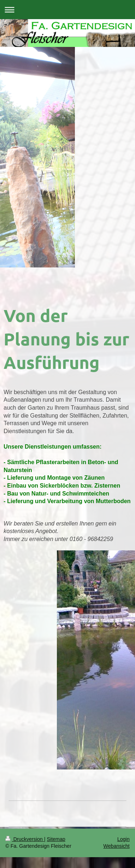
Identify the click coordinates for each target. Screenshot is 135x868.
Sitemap (56, 839)
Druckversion (25, 839)
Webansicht (116, 846)
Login (123, 839)
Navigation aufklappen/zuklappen (67, 10)
